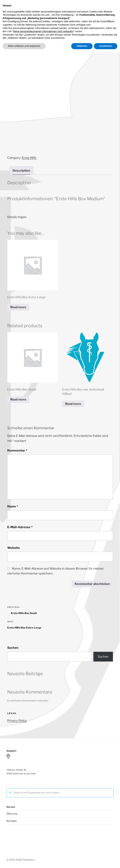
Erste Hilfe (29, 158)
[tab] (21, 171)
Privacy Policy (17, 721)
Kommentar (17, 450)
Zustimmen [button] (106, 861)
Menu (60, 31)
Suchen (13, 648)
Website (14, 548)
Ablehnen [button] (82, 861)
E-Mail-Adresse (20, 527)
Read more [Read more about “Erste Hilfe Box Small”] (18, 399)
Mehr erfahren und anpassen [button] (24, 861)
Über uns (12, 814)
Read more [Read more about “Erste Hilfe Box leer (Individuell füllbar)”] (73, 404)
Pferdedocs (70, 11)
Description (21, 171)
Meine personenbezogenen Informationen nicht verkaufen (43, 847)
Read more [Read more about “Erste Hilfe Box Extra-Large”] (18, 307)
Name (13, 506)
